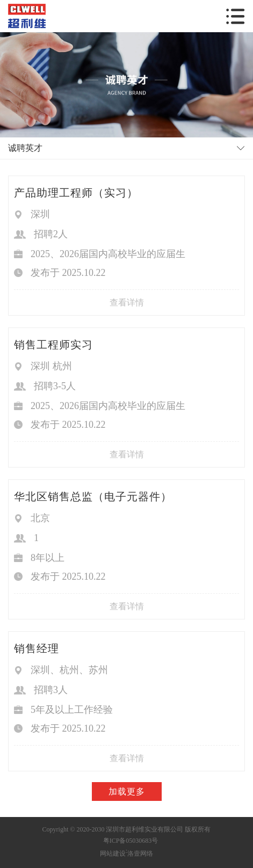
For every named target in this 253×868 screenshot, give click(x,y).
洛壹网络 (140, 854)
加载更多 (127, 792)
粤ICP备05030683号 (131, 841)
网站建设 (113, 854)
